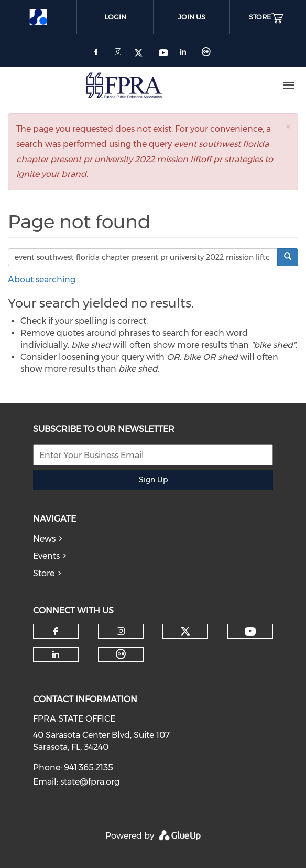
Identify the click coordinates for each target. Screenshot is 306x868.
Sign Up (153, 480)
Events (46, 556)
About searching (42, 279)
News (44, 539)
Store (44, 573)
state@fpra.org (90, 782)
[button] (288, 126)
